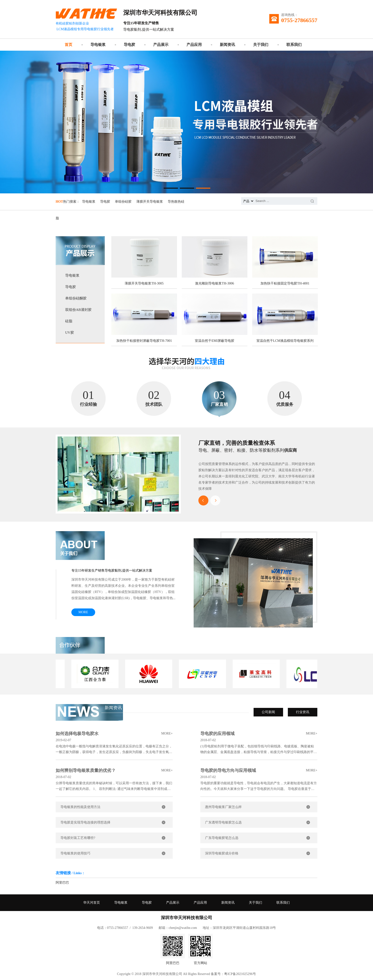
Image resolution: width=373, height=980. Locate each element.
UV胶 (70, 333)
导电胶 (129, 45)
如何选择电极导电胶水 (114, 734)
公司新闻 (268, 712)
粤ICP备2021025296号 (240, 974)
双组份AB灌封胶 (78, 310)
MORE (83, 612)
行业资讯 (303, 712)
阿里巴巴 (62, 883)
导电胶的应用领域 (259, 734)
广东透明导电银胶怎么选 (223, 822)
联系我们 (294, 45)
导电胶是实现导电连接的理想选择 (85, 822)
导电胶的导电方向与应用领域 (259, 770)
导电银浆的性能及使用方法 (80, 807)
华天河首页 (92, 903)
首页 (69, 45)
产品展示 (161, 45)
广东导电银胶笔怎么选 (222, 838)
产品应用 (194, 45)
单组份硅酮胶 (76, 298)
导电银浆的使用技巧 (75, 853)
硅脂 (69, 321)
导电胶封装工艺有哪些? (78, 838)
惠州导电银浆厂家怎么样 (223, 807)
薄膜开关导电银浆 (150, 202)
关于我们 (261, 45)
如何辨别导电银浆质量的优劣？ (114, 770)
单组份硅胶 (123, 202)
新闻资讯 (227, 45)
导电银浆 (98, 45)
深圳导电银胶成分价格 (222, 853)
